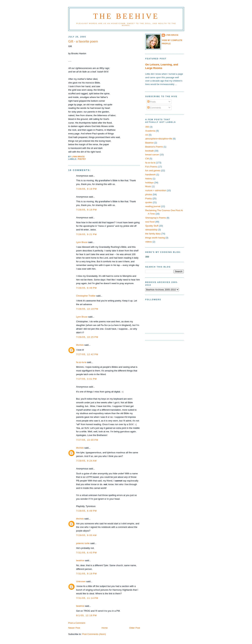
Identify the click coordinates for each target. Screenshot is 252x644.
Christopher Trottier (86, 296)
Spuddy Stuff (152, 226)
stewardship (151, 230)
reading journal (153, 206)
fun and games (153, 170)
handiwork (150, 175)
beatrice (80, 560)
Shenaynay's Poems (156, 218)
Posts (152, 102)
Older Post (135, 628)
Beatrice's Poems (154, 147)
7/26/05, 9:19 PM (86, 189)
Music (148, 186)
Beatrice (149, 143)
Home (105, 628)
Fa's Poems (151, 167)
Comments (154, 108)
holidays (149, 183)
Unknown (81, 581)
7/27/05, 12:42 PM (87, 354)
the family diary (153, 234)
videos (149, 242)
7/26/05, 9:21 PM (86, 234)
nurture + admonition (156, 190)
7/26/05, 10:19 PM (87, 309)
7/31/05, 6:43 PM (86, 553)
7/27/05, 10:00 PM (87, 440)
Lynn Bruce (82, 242)
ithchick (80, 345)
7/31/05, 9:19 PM (86, 574)
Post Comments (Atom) (94, 634)
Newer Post (74, 628)
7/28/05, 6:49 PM (86, 511)
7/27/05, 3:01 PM (86, 379)
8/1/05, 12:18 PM (86, 615)
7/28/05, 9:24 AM (86, 461)
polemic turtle (83, 543)
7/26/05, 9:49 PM (86, 288)
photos (149, 194)
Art (147, 135)
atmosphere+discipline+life (159, 139)
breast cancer (152, 155)
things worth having (155, 238)
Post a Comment (77, 623)
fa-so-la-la (81, 362)
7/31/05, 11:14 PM (87, 598)
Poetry (82, 159)
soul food (150, 222)
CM (147, 159)
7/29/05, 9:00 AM (86, 535)
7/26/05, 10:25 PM (87, 337)
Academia (150, 131)
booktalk (149, 151)
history (149, 179)
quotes (149, 202)
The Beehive (126, 16)
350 (147, 127)
